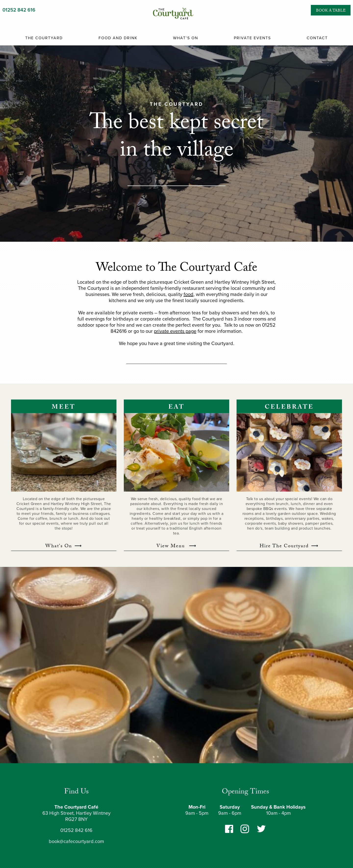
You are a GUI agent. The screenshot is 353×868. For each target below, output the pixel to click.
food (189, 294)
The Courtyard (44, 38)
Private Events (252, 38)
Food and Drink (118, 38)
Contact (317, 38)
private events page (175, 331)
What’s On (186, 38)
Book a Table (331, 16)
